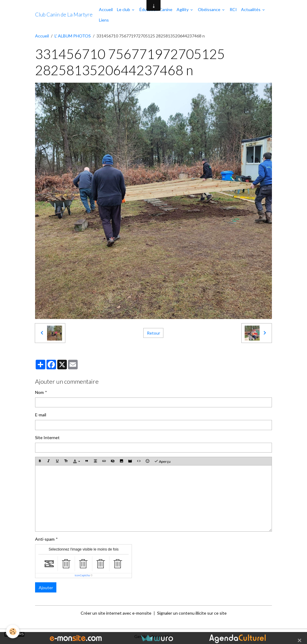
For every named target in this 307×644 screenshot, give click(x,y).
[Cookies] (13, 632)
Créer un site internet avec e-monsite (116, 613)
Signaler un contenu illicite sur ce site (192, 613)
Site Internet (47, 437)
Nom (39, 392)
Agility (183, 9)
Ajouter (46, 588)
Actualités (251, 9)
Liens (104, 20)
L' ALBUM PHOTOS (73, 36)
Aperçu (162, 461)
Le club (124, 9)
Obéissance (210, 9)
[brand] (64, 15)
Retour (153, 333)
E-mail (41, 415)
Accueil (106, 9)
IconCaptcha (82, 575)
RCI (233, 9)
